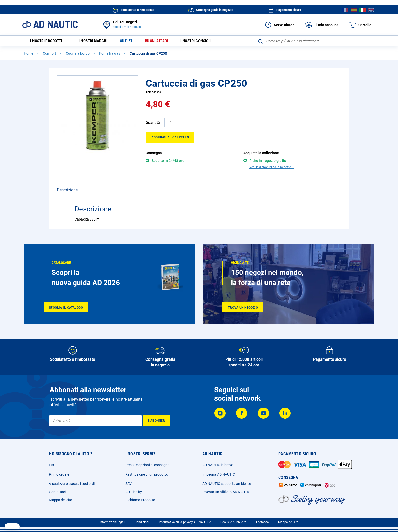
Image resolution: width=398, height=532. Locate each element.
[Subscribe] (156, 419)
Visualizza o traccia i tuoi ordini (73, 482)
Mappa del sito (61, 498)
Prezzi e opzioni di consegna (147, 463)
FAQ (52, 463)
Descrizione (67, 183)
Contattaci (57, 490)
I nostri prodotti (45, 42)
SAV (129, 482)
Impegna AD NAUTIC (219, 473)
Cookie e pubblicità (233, 521)
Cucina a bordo (78, 56)
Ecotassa (262, 521)
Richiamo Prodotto (140, 498)
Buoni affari (163, 42)
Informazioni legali (112, 521)
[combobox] (316, 41)
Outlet (131, 42)
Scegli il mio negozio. (127, 27)
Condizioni (142, 521)
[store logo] (50, 25)
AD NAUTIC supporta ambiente (227, 482)
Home (29, 56)
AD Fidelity (134, 490)
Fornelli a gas (110, 56)
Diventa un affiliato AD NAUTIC (226, 490)
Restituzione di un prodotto (147, 473)
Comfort (50, 56)
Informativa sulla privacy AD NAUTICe (185, 521)
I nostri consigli (205, 42)
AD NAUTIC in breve (218, 463)
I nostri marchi (96, 42)
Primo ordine (59, 473)
